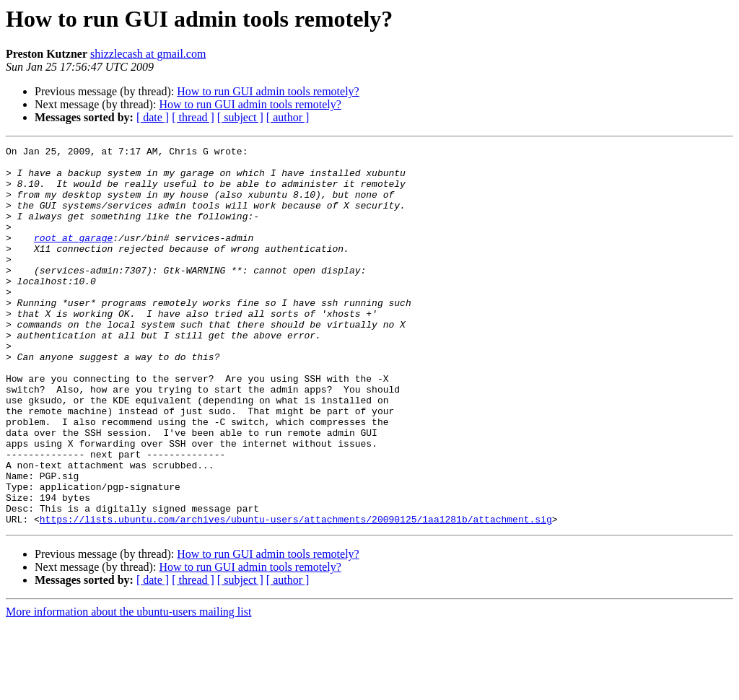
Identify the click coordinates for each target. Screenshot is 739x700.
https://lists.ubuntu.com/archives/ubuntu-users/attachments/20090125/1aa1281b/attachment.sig (296, 595)
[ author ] (288, 117)
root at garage (73, 257)
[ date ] (153, 117)
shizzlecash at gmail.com (148, 54)
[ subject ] (240, 117)
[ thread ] (193, 117)
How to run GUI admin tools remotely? (268, 91)
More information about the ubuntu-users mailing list (128, 687)
